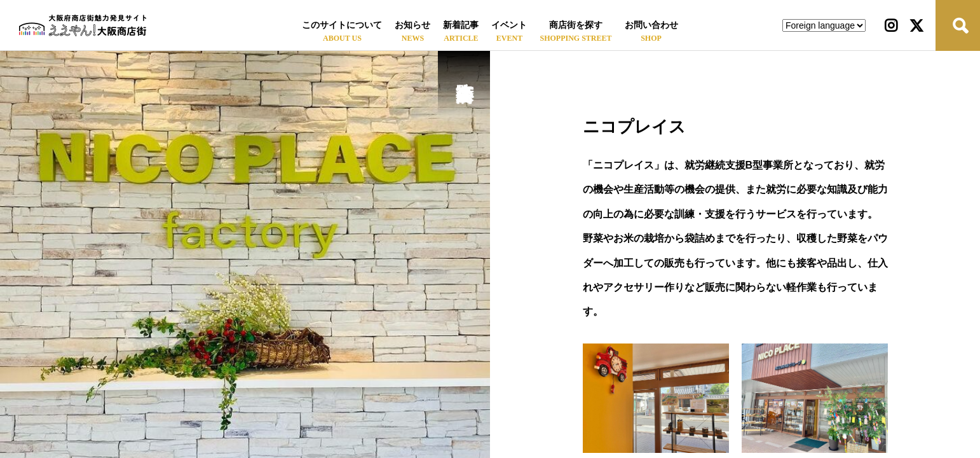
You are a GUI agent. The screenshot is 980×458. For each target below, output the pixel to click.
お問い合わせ (651, 25)
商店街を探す (576, 25)
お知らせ (412, 25)
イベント (509, 25)
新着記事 (461, 25)
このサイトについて (342, 25)
